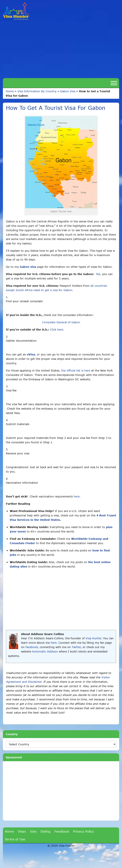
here (77, 496)
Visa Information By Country (37, 91)
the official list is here (76, 370)
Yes (98, 274)
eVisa (31, 354)
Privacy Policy (83, 831)
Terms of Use (15, 839)
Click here (57, 329)
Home (10, 91)
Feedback (62, 831)
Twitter (76, 647)
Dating (46, 831)
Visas (22, 831)
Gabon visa (28, 267)
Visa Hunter (93, 638)
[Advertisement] (61, 48)
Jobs (33, 831)
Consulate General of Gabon (61, 322)
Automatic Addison (45, 651)
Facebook (32, 647)
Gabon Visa (68, 91)
